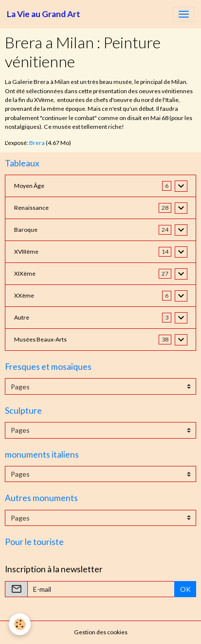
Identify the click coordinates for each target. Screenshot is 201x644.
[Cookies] (20, 624)
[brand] (44, 14)
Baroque (26, 230)
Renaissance (31, 208)
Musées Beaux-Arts (40, 339)
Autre (22, 317)
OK (185, 589)
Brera (37, 143)
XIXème (25, 273)
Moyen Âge (29, 186)
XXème (24, 295)
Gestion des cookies (101, 632)
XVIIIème (26, 252)
